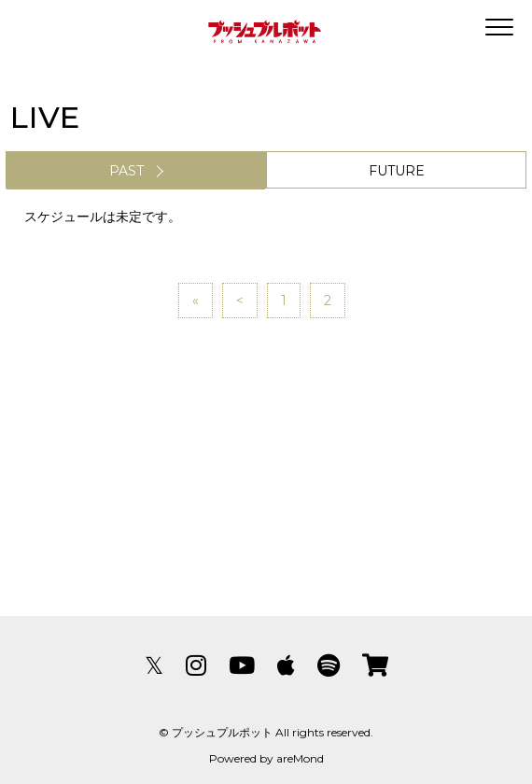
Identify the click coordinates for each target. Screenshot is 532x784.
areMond (300, 758)
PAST (126, 171)
